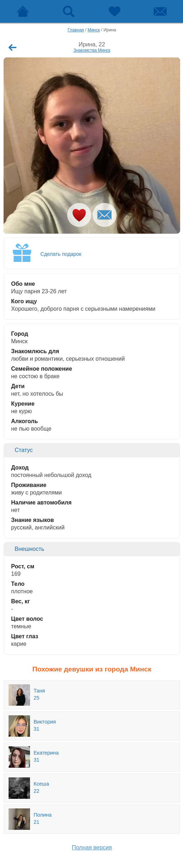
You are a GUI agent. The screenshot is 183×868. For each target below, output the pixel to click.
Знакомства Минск (92, 50)
